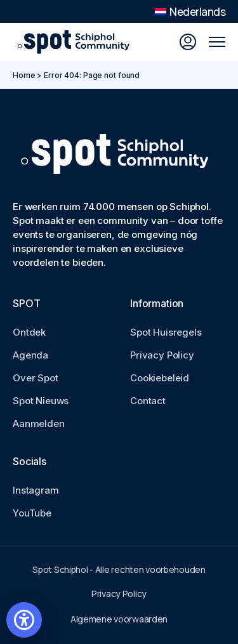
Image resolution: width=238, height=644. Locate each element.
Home (24, 75)
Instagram (36, 490)
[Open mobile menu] (217, 42)
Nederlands (190, 12)
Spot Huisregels (166, 332)
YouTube (32, 513)
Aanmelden (39, 424)
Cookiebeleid (160, 378)
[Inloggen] (188, 42)
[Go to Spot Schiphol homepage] (76, 42)
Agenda (30, 355)
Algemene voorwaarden (119, 619)
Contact (148, 401)
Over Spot (36, 378)
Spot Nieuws (41, 401)
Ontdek (29, 332)
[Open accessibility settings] (24, 620)
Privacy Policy (162, 355)
